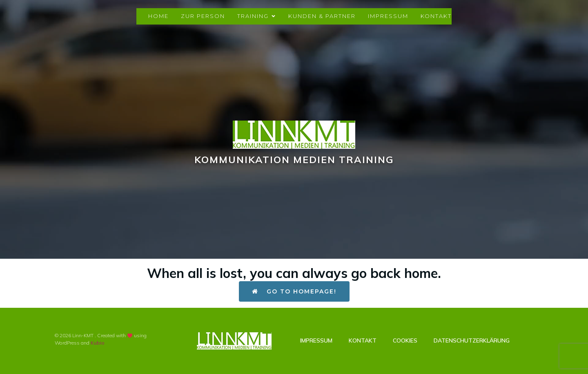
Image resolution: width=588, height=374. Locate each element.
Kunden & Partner (322, 16)
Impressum (388, 16)
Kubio (98, 343)
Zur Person (203, 16)
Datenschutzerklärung (472, 340)
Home (158, 16)
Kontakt (436, 16)
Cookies (405, 340)
